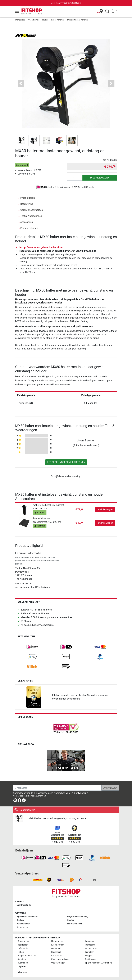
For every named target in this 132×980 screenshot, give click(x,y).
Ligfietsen (90, 952)
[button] (21, 83)
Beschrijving (27, 204)
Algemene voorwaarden (27, 917)
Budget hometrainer (27, 956)
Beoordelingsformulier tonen (66, 462)
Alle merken (23, 972)
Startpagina (20, 20)
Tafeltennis (23, 948)
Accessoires (27, 222)
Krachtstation (58, 945)
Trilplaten (22, 967)
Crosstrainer (23, 941)
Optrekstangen (58, 963)
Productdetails (28, 198)
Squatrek (22, 959)
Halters (45, 20)
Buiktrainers (91, 959)
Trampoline (90, 945)
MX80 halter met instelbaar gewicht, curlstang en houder (58, 818)
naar (24, 905)
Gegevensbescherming (78, 917)
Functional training (60, 959)
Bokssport (56, 952)
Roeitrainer (23, 945)
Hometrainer (57, 941)
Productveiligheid (29, 228)
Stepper (89, 956)
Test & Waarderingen (31, 216)
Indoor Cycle (91, 948)
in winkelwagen (100, 178)
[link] (32, 647)
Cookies (20, 920)
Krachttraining (34, 20)
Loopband (90, 941)
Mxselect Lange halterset (78, 20)
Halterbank (56, 948)
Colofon (71, 920)
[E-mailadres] (57, 788)
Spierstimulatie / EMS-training (99, 963)
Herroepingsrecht (75, 924)
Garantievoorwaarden (32, 210)
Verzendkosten (23, 924)
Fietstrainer (57, 956)
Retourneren (22, 927)
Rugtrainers (23, 963)
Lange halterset (58, 20)
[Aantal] (75, 178)
